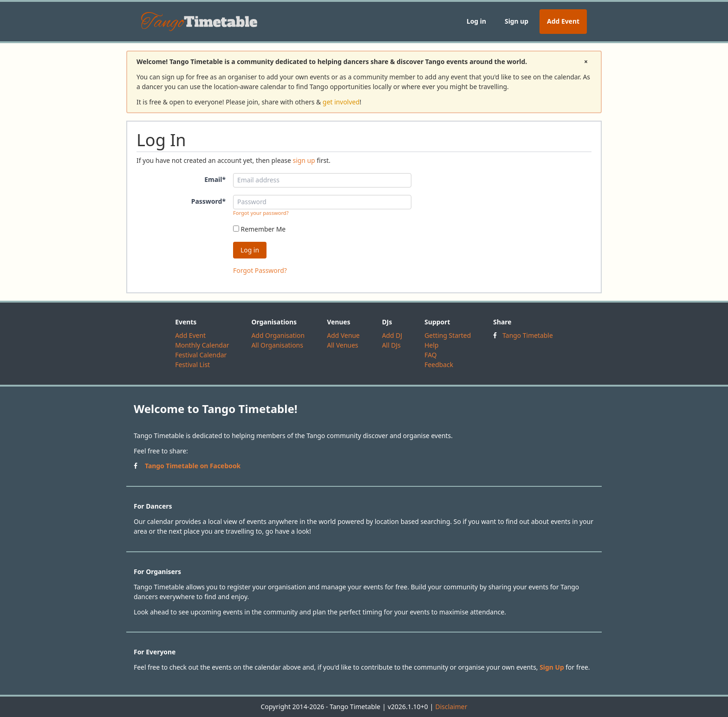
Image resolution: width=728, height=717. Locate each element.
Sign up (517, 21)
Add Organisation (278, 335)
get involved (341, 102)
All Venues (342, 345)
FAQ (430, 355)
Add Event (563, 21)
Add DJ (392, 335)
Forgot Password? (260, 270)
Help (431, 345)
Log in (476, 21)
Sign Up (552, 667)
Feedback (439, 365)
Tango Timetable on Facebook (193, 466)
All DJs (391, 345)
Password (208, 201)
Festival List (192, 365)
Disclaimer (451, 707)
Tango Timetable (528, 335)
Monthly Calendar (202, 345)
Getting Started (448, 335)
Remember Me (259, 229)
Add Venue (343, 335)
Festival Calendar (201, 355)
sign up (304, 160)
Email (215, 179)
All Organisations (277, 345)
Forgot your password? (261, 213)
